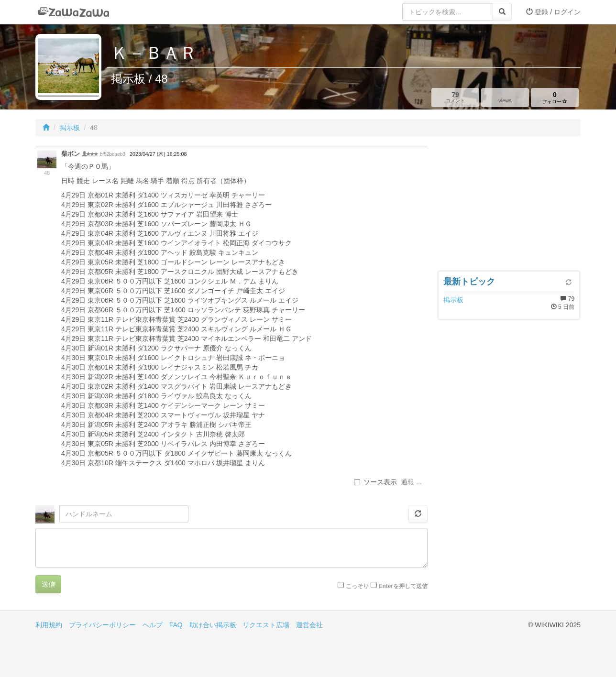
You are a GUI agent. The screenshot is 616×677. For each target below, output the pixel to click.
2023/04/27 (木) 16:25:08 (158, 154)
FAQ (176, 625)
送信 (48, 584)
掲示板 (70, 128)
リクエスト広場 (266, 625)
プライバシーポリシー (102, 625)
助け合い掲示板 (213, 625)
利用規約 (49, 625)
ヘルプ (153, 625)
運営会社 (309, 625)
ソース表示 (375, 482)
